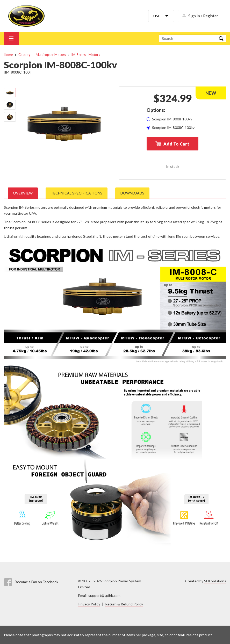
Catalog (24, 55)
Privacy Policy (89, 604)
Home (8, 55)
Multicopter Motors (51, 55)
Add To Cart (177, 144)
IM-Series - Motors (86, 55)
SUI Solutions (215, 581)
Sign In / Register (203, 16)
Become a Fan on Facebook (37, 582)
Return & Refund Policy (124, 604)
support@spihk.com (104, 595)
